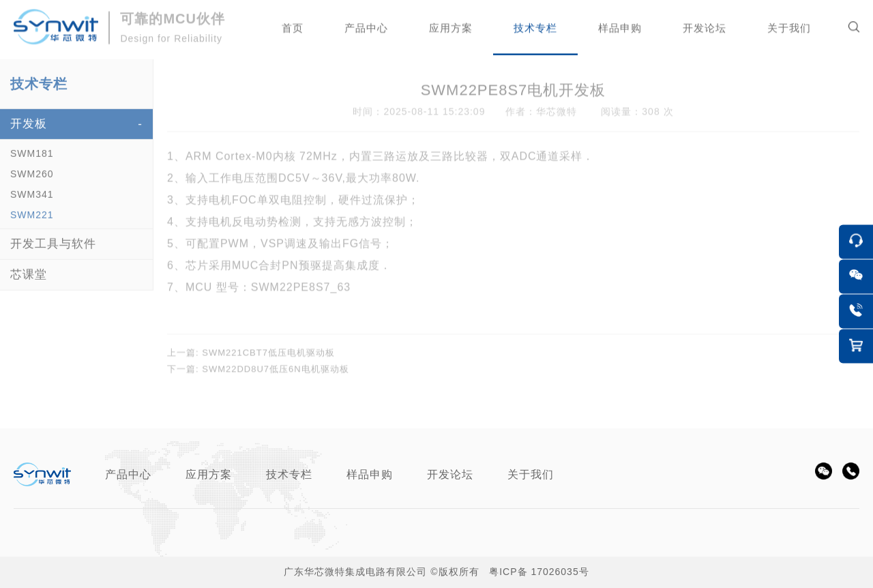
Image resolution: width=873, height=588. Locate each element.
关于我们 (531, 474)
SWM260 (32, 181)
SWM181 (32, 161)
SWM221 (32, 222)
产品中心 (128, 474)
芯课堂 (29, 282)
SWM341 (32, 202)
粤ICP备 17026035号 (539, 572)
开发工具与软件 (53, 251)
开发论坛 (450, 474)
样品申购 (370, 474)
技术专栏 (289, 474)
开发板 (29, 131)
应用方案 (209, 474)
